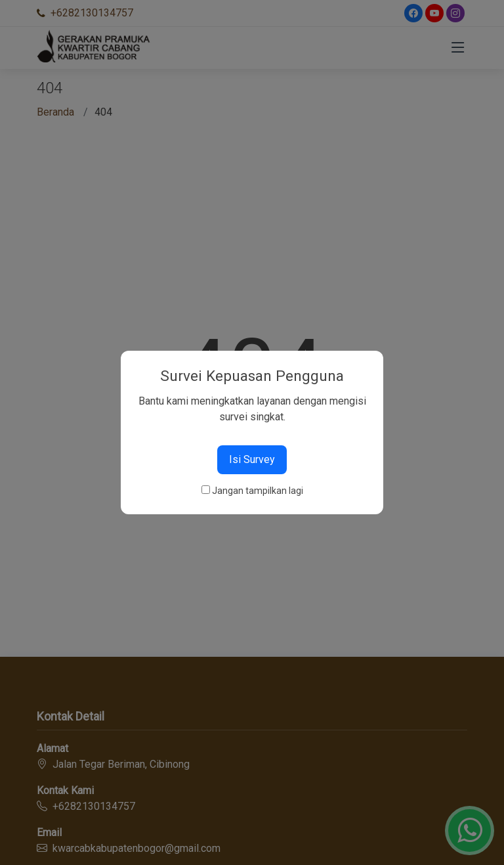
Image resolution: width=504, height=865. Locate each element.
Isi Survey (252, 459)
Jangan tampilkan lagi (258, 491)
